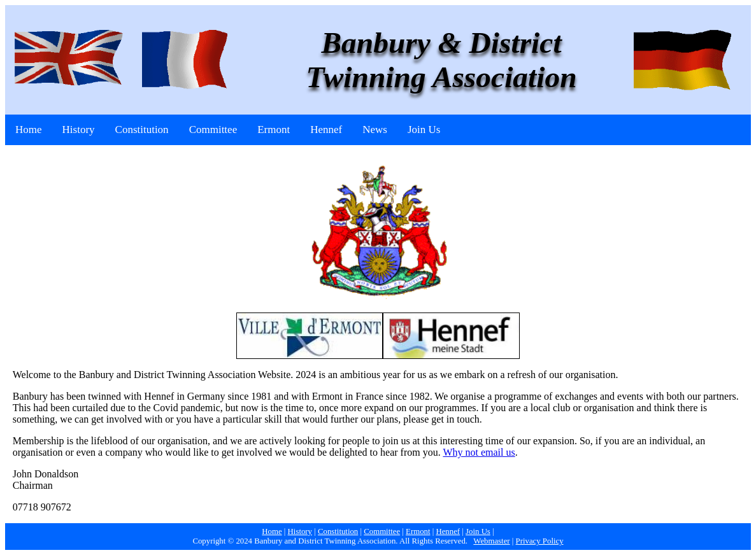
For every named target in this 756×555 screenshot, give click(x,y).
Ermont (274, 130)
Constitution (142, 130)
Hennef (326, 130)
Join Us (424, 130)
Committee (213, 130)
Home (29, 130)
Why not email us (479, 452)
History (79, 130)
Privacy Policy (540, 541)
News (375, 130)
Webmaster (491, 541)
